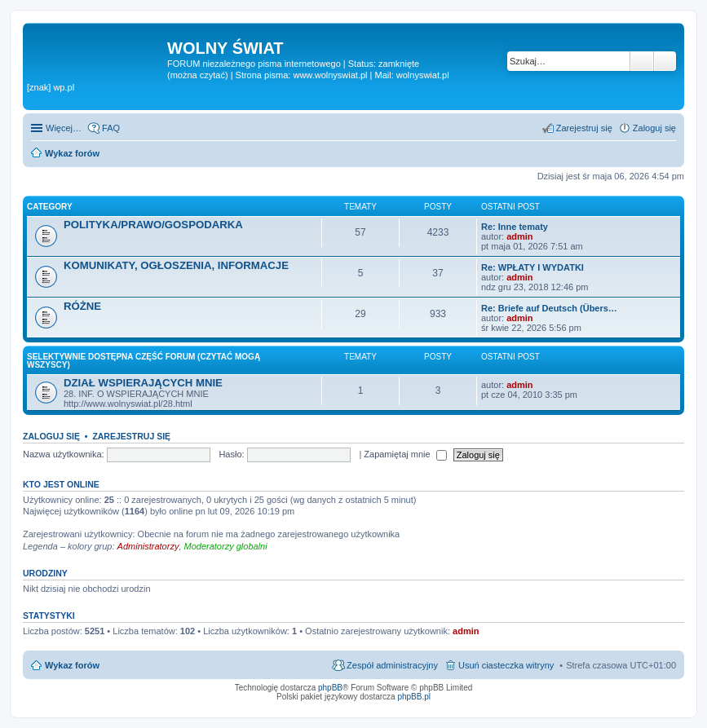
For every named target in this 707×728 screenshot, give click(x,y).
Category (50, 207)
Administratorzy (148, 546)
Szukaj (642, 61)
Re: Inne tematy (515, 227)
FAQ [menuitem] (111, 128)
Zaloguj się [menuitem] (654, 128)
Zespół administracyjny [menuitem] (392, 665)
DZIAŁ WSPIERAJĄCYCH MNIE (143, 383)
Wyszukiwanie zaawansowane (665, 61)
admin (519, 236)
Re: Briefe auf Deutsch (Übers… (549, 308)
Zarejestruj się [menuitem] (584, 128)
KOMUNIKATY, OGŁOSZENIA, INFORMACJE (176, 265)
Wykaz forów (72, 665)
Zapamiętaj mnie (405, 454)
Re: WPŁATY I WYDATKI (532, 267)
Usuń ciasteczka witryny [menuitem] (506, 665)
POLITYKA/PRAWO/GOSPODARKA (153, 225)
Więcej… (64, 128)
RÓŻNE (82, 306)
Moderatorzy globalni (226, 546)
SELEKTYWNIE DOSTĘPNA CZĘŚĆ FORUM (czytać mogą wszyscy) (144, 361)
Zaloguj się (51, 436)
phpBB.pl (414, 697)
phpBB (330, 688)
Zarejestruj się (131, 436)
